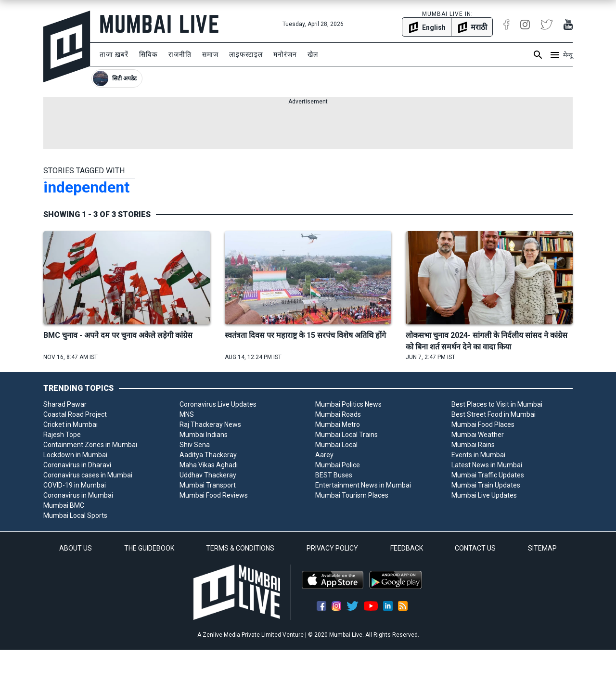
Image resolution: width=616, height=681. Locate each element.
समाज (210, 54)
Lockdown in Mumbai (75, 455)
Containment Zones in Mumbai (90, 445)
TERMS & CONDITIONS (240, 548)
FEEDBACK (407, 548)
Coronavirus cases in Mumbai (88, 475)
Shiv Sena (195, 445)
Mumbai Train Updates (486, 485)
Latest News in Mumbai (487, 465)
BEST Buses (334, 475)
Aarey (324, 455)
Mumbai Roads (338, 414)
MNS (187, 414)
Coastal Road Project (75, 414)
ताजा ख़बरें (114, 54)
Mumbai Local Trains (346, 435)
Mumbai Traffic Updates (488, 475)
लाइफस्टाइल (246, 54)
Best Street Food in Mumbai (494, 414)
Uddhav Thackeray (208, 475)
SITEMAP (542, 548)
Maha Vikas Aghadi (209, 465)
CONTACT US (475, 548)
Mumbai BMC (64, 505)
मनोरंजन (285, 54)
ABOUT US (76, 548)
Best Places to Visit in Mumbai (497, 404)
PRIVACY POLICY (332, 548)
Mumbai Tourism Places (352, 495)
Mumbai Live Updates (484, 495)
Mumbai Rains (473, 445)
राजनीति (180, 54)
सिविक (148, 54)
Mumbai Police (338, 465)
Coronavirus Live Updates (218, 404)
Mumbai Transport (208, 485)
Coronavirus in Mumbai (78, 495)
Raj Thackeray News (210, 424)
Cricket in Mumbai (71, 424)
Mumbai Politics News (348, 404)
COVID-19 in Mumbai (75, 485)
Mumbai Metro (338, 424)
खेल (313, 54)
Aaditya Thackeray (208, 455)
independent (86, 187)
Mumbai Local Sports (75, 515)
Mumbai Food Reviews (214, 495)
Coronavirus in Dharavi (77, 465)
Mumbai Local (336, 445)
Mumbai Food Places (483, 424)
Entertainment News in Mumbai (363, 485)
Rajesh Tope (62, 435)
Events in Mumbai (478, 455)
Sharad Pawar (65, 404)
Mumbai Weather (478, 435)
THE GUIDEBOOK (149, 548)
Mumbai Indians (204, 435)
